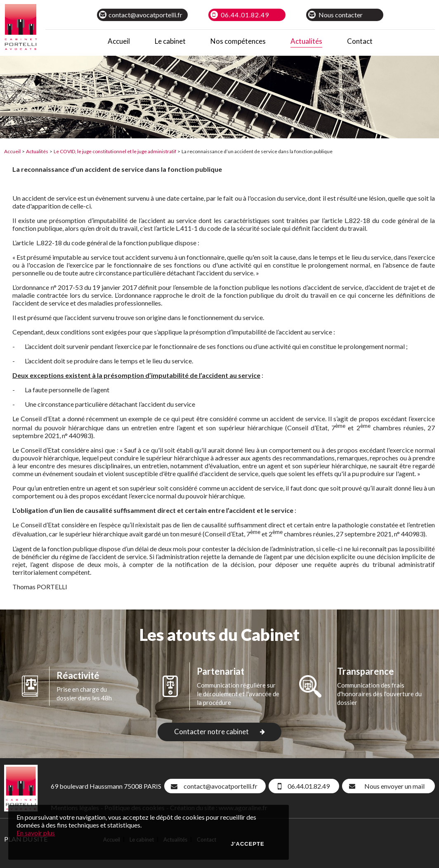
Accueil (12, 151)
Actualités (37, 151)
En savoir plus (36, 833)
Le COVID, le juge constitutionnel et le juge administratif (115, 151)
